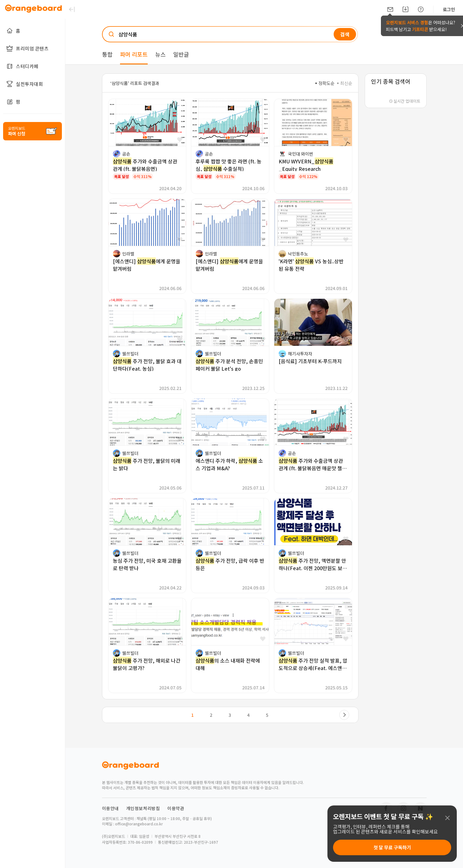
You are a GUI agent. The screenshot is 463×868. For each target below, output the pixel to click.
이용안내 (110, 808)
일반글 (181, 54)
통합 (107, 54)
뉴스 (160, 54)
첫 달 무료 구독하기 (392, 847)
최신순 (345, 83)
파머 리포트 (134, 54)
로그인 (449, 9)
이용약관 (176, 808)
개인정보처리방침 (143, 808)
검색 (345, 34)
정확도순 (325, 83)
